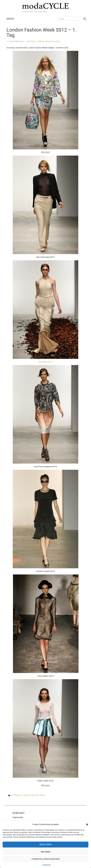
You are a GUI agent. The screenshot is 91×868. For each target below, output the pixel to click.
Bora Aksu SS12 (45, 362)
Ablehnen (46, 852)
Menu (10, 19)
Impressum (47, 865)
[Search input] (71, 19)
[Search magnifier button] (85, 19)
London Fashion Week (49, 42)
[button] (87, 825)
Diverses (31, 42)
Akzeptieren (45, 845)
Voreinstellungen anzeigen (45, 859)
